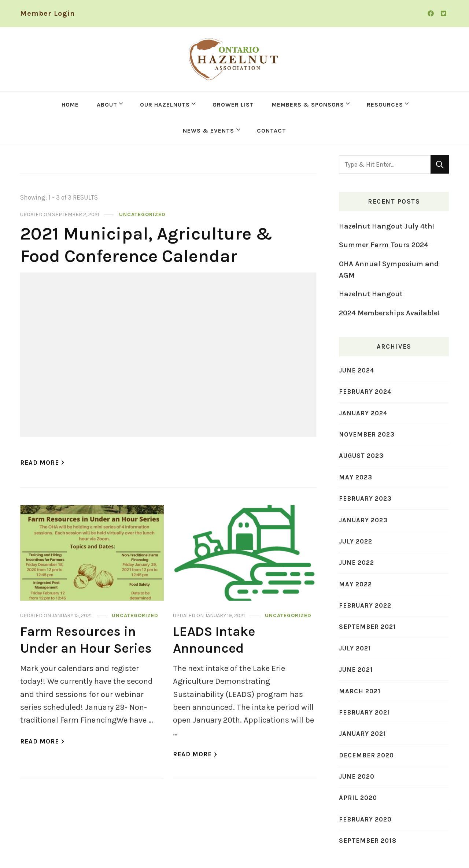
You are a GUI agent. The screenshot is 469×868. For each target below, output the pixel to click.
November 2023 (367, 434)
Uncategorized (142, 214)
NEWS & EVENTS (208, 131)
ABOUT (107, 105)
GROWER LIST (233, 105)
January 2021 (363, 734)
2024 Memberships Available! (389, 313)
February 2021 (365, 712)
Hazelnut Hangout (371, 294)
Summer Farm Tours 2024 (384, 245)
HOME (70, 105)
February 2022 (365, 605)
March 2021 (360, 691)
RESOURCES (385, 105)
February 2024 (365, 392)
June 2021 (356, 669)
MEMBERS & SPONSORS (308, 105)
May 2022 (355, 584)
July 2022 (356, 541)
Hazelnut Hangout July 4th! (387, 226)
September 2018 (368, 841)
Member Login (48, 13)
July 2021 (355, 648)
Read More (42, 463)
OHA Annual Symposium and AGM (389, 270)
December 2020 (366, 755)
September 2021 (368, 627)
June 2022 (357, 563)
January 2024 (363, 413)
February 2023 (365, 498)
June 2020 (357, 776)
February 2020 (365, 819)
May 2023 (356, 477)
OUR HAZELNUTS (165, 105)
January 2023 (363, 520)
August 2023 (361, 456)
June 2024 (357, 370)
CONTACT (272, 131)
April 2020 (358, 798)
